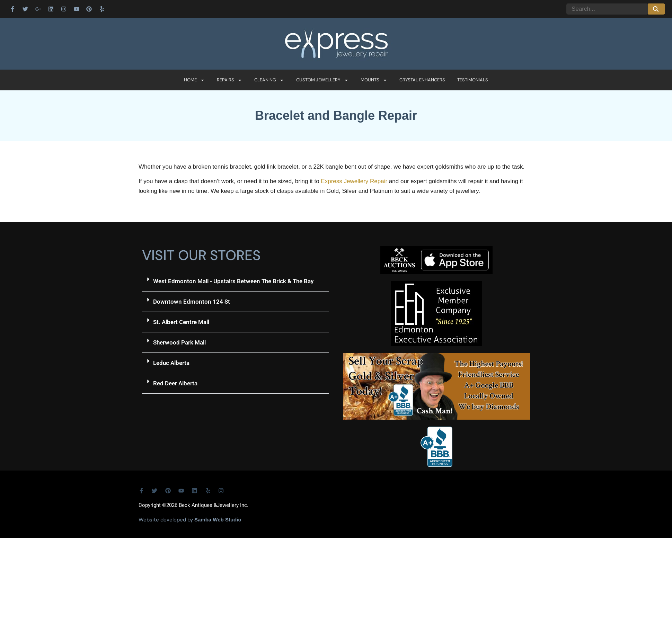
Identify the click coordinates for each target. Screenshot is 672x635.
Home (194, 80)
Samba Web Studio (218, 520)
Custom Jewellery (322, 80)
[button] (236, 281)
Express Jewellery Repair (354, 181)
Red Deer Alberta (175, 383)
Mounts (374, 80)
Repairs (229, 80)
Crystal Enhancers (422, 80)
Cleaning (269, 80)
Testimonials (473, 80)
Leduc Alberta (171, 363)
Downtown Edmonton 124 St (192, 302)
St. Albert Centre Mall (181, 322)
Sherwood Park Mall (179, 342)
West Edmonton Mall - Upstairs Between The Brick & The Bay (233, 281)
